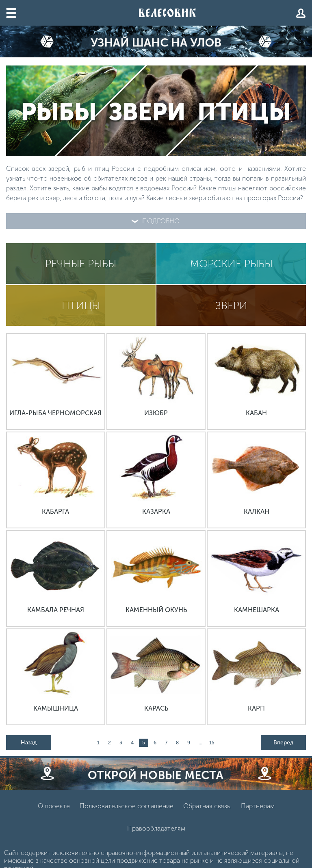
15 (212, 743)
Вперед (283, 743)
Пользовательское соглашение (127, 806)
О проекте (54, 806)
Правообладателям (156, 828)
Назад (29, 743)
